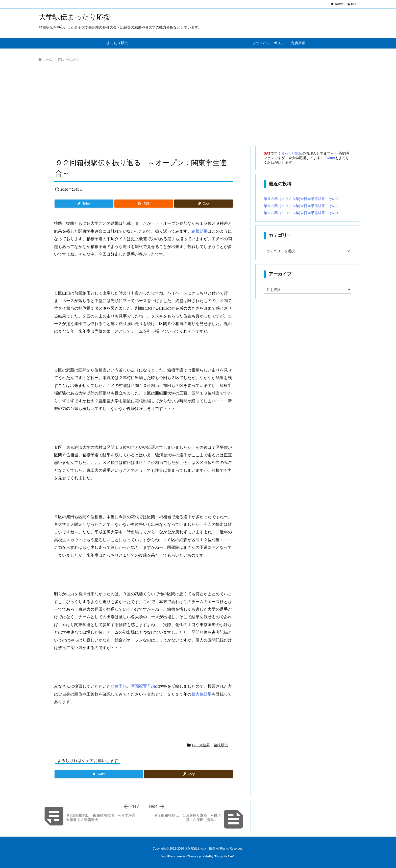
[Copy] (204, 204)
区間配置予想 (143, 686)
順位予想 (119, 686)
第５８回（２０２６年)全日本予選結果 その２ (301, 206)
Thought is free (224, 856)
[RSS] (144, 204)
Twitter (330, 158)
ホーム (47, 59)
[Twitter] (84, 204)
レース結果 (71, 59)
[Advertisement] (188, 105)
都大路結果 (202, 694)
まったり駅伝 (292, 153)
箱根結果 (200, 231)
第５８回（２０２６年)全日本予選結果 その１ (301, 213)
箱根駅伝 (221, 745)
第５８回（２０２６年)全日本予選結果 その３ (301, 199)
